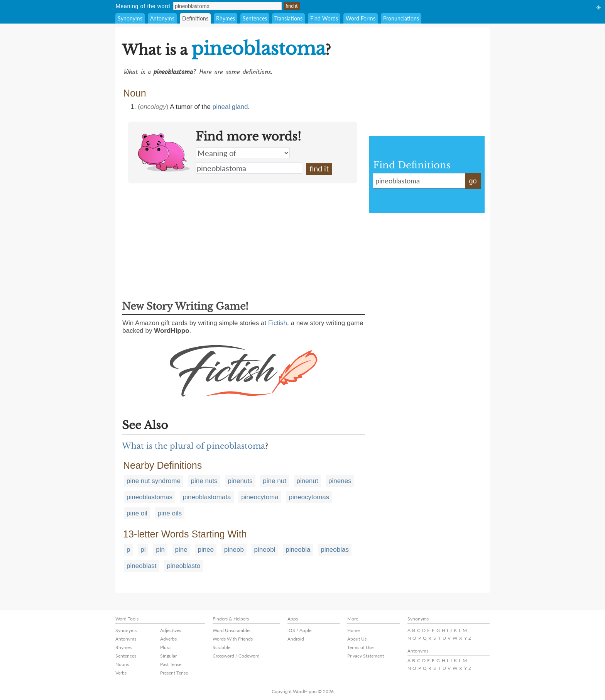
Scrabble (221, 647)
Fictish (278, 323)
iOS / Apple (299, 630)
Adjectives (171, 630)
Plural (166, 647)
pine (181, 550)
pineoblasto (183, 566)
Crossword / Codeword (236, 656)
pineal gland (230, 107)
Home (353, 630)
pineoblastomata (207, 497)
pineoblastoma (249, 168)
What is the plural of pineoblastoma (193, 446)
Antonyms (162, 18)
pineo (206, 550)
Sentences (255, 18)
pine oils (170, 513)
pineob (234, 550)
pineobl (265, 550)
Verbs (121, 673)
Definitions (195, 18)
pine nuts (204, 481)
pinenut (308, 481)
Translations (288, 18)
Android (296, 639)
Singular (168, 656)
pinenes (340, 481)
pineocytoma (260, 497)
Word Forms (361, 18)
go (473, 181)
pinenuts (240, 481)
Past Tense (171, 664)
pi (143, 550)
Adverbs (168, 639)
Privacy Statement (366, 656)
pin (160, 550)
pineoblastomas (150, 497)
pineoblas (335, 550)
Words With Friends (233, 639)
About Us (357, 639)
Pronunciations (401, 18)
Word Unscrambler (232, 630)
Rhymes (226, 18)
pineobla (298, 550)
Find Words (324, 18)
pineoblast (142, 566)
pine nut (275, 481)
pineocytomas (309, 497)
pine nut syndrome (154, 481)
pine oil (137, 513)
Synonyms (130, 18)
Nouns (122, 664)
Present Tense (174, 673)
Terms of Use (360, 647)
